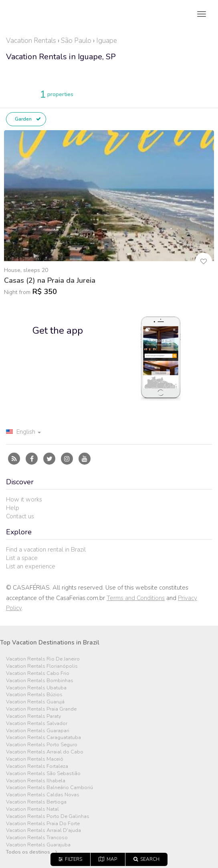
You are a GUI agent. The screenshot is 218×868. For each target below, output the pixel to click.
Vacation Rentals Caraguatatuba (43, 738)
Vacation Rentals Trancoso (37, 838)
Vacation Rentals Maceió (35, 759)
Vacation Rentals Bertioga (36, 802)
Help (13, 508)
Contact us (20, 516)
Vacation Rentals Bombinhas (40, 681)
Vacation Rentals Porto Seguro (42, 745)
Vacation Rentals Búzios (34, 695)
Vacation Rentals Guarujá (35, 702)
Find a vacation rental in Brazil (46, 550)
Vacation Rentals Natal (32, 809)
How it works (24, 499)
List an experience (31, 566)
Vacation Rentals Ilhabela (36, 781)
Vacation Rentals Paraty (33, 716)
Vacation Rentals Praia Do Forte (43, 824)
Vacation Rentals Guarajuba (38, 845)
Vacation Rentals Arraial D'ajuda (43, 831)
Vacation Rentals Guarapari (38, 731)
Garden (27, 119)
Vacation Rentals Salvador (37, 724)
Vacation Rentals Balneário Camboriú (49, 788)
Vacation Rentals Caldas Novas (43, 795)
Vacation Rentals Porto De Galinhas (48, 817)
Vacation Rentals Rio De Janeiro (43, 659)
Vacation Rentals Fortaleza (37, 766)
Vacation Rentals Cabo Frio (38, 674)
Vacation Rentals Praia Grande (41, 709)
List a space (22, 558)
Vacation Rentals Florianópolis (42, 666)
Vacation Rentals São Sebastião (43, 774)
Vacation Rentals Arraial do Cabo (45, 752)
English (23, 432)
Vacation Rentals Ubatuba (36, 688)
